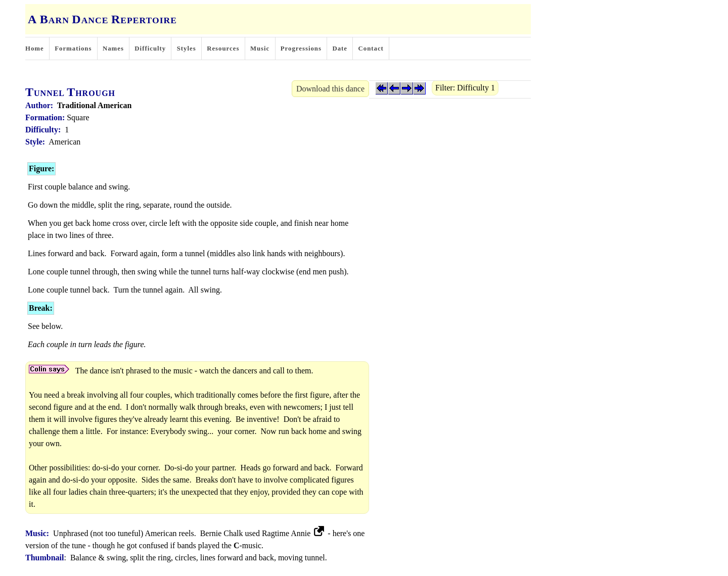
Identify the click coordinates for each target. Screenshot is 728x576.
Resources (223, 49)
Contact (371, 49)
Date (340, 49)
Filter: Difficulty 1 (465, 88)
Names (113, 49)
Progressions (301, 49)
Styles (187, 49)
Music (260, 49)
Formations (73, 49)
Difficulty (150, 49)
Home (35, 49)
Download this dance (330, 89)
